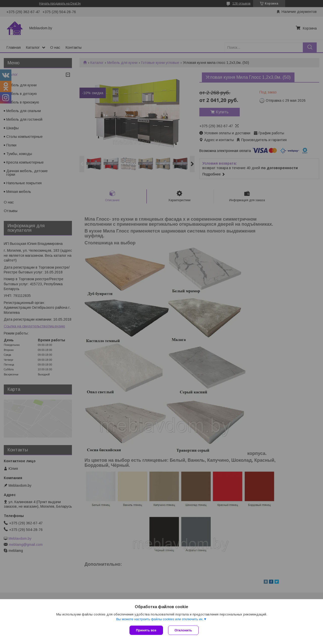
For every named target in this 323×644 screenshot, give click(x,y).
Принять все (146, 630)
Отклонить (183, 630)
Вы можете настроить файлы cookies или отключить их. (160, 619)
